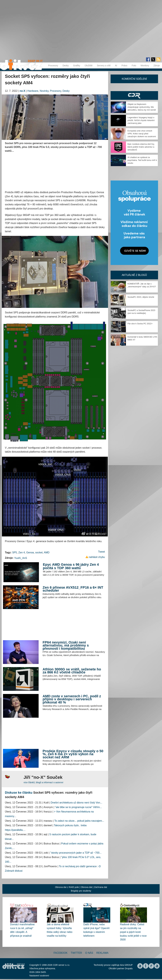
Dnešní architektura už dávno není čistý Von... (76, 803)
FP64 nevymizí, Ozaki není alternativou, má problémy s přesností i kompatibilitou (66, 645)
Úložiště (89, 65)
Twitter (76, 953)
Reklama (102, 953)
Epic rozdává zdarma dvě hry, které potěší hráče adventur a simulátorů (141, 147)
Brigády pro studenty (81, 891)
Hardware (33, 91)
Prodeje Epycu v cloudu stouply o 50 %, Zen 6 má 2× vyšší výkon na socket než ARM (73, 754)
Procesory (53, 65)
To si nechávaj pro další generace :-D (80, 866)
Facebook (61, 953)
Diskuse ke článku (19, 793)
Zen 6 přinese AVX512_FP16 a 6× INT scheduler (73, 589)
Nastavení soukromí (39, 976)
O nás (89, 953)
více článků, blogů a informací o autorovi (43, 782)
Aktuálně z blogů (134, 275)
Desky (66, 65)
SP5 (15, 552)
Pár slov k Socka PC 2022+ (140, 324)
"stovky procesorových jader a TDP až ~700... (76, 853)
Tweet (101, 552)
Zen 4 (22, 552)
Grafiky (77, 65)
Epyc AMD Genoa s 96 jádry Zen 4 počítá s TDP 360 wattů (71, 566)
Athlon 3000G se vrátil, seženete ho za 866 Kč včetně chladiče (72, 671)
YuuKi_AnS (21, 558)
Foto (134, 65)
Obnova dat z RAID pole (67, 887)
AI (116, 65)
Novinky (44, 91)
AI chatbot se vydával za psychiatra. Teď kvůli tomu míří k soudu (142, 160)
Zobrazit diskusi (14, 871)
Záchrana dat (101, 887)
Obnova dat (86, 887)
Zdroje (157, 65)
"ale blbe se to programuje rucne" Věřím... (78, 807)
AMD (47, 552)
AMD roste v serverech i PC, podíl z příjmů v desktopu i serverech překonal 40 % (72, 699)
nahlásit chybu (97, 557)
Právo (124, 65)
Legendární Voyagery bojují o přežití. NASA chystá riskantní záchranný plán (141, 120)
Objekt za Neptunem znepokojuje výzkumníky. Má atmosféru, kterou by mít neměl (142, 107)
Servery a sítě (104, 65)
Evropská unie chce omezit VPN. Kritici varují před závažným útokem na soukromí (142, 134)
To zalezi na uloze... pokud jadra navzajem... (79, 821)
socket (39, 552)
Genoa (30, 552)
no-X (22, 91)
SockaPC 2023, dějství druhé (141, 297)
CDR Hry (134, 95)
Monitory (145, 65)
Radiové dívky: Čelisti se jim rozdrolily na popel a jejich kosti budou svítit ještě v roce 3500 (133, 932)
